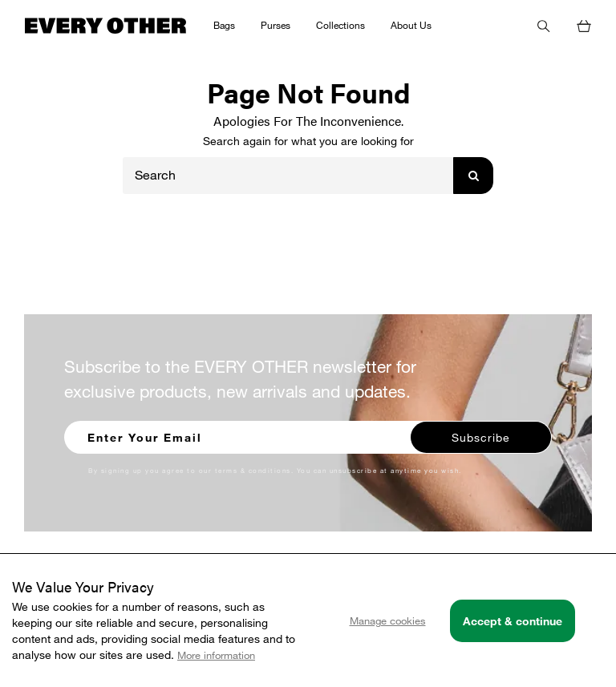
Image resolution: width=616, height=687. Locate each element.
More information (216, 655)
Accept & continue (513, 621)
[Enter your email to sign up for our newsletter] (238, 436)
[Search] (288, 176)
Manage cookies (388, 620)
